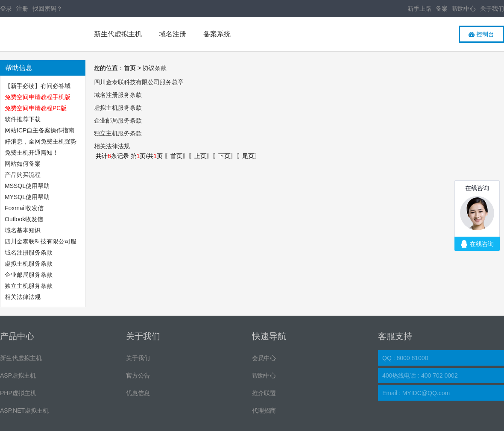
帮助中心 (464, 9)
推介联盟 (264, 393)
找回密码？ (47, 9)
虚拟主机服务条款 (29, 264)
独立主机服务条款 (29, 286)
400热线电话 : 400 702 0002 (420, 375)
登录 (6, 9)
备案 (442, 9)
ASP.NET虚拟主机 (24, 410)
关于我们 (492, 9)
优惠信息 (138, 393)
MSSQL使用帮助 (27, 186)
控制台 (481, 34)
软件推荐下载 (23, 119)
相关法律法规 (23, 297)
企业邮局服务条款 (29, 275)
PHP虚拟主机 (18, 393)
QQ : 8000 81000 (405, 358)
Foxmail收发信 (24, 208)
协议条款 (155, 68)
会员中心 (264, 358)
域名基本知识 (23, 230)
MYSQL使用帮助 (27, 197)
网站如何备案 (23, 164)
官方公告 (138, 375)
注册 (22, 9)
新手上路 (419, 9)
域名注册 (173, 34)
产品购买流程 (23, 175)
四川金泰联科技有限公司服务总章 (139, 82)
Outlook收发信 (24, 219)
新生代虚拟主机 (118, 34)
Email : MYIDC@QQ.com (416, 393)
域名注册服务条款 (29, 252)
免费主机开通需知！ (32, 152)
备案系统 (217, 34)
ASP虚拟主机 (18, 375)
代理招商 (264, 410)
